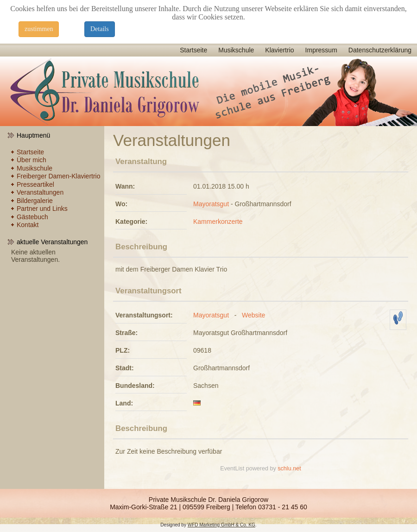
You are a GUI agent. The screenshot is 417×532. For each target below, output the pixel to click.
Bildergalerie (35, 201)
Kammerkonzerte (218, 222)
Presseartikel (35, 184)
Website (253, 315)
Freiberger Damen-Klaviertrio (59, 176)
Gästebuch (32, 217)
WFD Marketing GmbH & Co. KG (221, 525)
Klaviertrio (279, 50)
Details (100, 29)
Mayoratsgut (211, 204)
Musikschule (236, 50)
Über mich (32, 160)
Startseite (193, 50)
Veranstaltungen (40, 192)
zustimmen (39, 29)
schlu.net (289, 469)
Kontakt (28, 225)
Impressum (321, 50)
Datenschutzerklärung (380, 50)
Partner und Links (42, 209)
